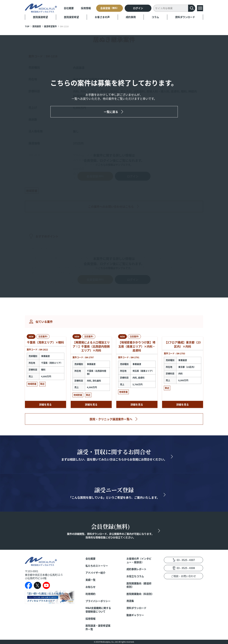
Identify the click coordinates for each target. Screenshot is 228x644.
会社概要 (69, 8)
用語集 (130, 601)
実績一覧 (90, 580)
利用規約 (90, 594)
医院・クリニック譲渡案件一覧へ (111, 419)
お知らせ (90, 587)
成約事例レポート (136, 569)
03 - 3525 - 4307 (186, 560)
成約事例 (131, 17)
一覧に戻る (111, 112)
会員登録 (110, 8)
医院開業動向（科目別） (140, 594)
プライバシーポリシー (98, 601)
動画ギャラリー (135, 615)
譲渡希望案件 (50, 26)
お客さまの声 (102, 17)
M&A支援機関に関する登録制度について (98, 610)
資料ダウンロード (185, 17)
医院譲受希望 (71, 17)
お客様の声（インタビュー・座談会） (139, 560)
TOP (27, 26)
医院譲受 (37, 26)
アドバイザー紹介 (95, 573)
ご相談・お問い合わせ (183, 576)
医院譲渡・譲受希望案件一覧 (98, 627)
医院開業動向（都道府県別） (139, 585)
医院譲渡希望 (40, 17)
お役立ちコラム (135, 576)
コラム (155, 17)
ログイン (138, 8)
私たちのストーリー (97, 566)
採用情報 (86, 8)
